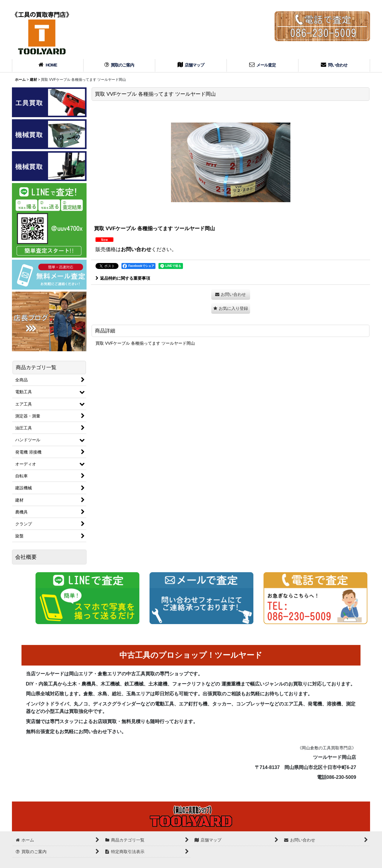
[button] (231, 308)
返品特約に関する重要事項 (123, 278)
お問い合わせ (136, 249)
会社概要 (26, 557)
